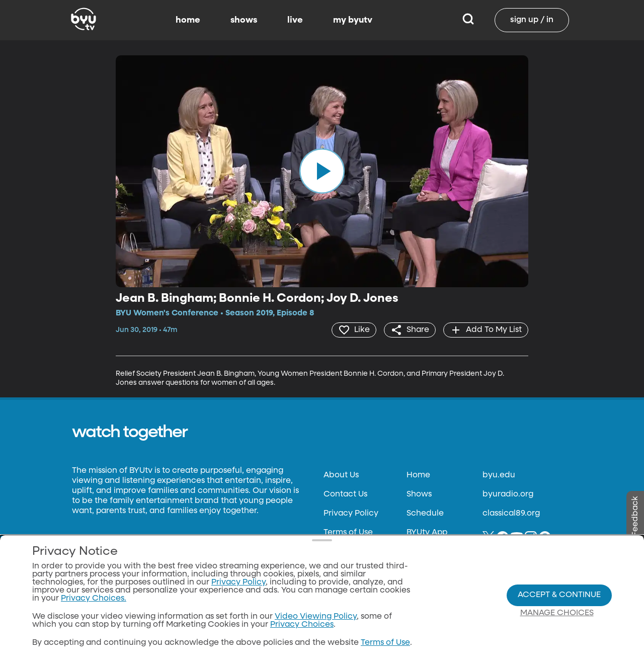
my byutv (353, 20)
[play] (322, 171)
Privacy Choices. (94, 599)
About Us (341, 475)
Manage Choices (557, 613)
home (188, 20)
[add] (486, 330)
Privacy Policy (351, 514)
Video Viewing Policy (316, 617)
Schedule (425, 514)
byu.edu (499, 475)
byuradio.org (508, 494)
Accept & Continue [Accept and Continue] (559, 595)
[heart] (354, 330)
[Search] (468, 20)
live (295, 20)
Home (418, 475)
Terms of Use (348, 533)
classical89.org (511, 514)
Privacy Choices (302, 625)
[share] (410, 330)
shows (244, 20)
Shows (419, 494)
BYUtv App (427, 533)
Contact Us (345, 494)
